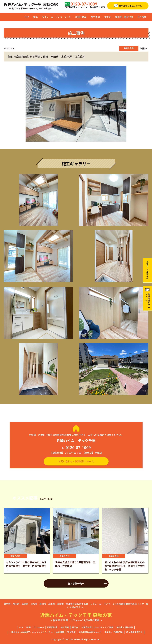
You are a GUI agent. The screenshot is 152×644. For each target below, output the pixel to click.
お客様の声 (86, 627)
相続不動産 (81, 17)
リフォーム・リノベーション (57, 17)
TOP (27, 17)
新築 (35, 17)
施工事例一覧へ (76, 583)
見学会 (107, 17)
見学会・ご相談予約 (114, 632)
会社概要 (142, 17)
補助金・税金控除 (124, 17)
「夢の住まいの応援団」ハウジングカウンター (31, 632)
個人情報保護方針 (134, 632)
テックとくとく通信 (104, 627)
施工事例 (95, 17)
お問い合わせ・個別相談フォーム (76, 461)
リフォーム (39, 627)
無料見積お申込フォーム (90, 632)
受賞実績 (71, 632)
